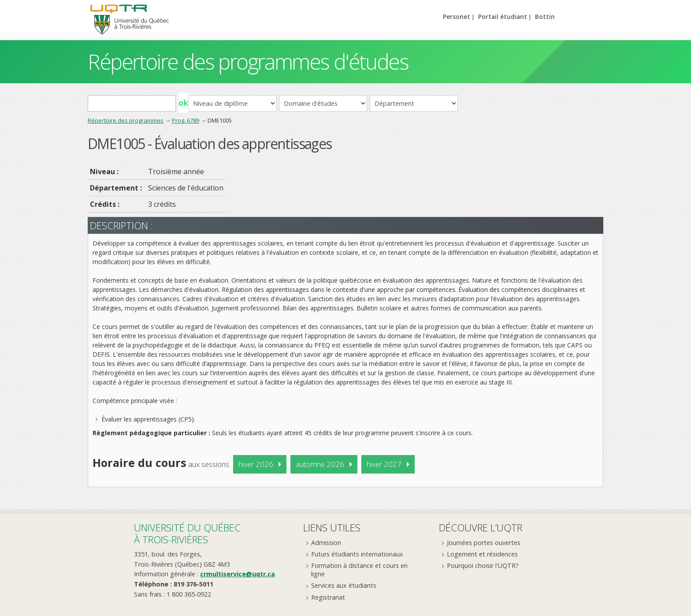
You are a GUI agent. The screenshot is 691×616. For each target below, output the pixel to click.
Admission (326, 543)
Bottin (545, 17)
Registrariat (328, 597)
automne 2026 (320, 464)
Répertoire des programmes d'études (248, 62)
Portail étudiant (503, 17)
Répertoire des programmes (126, 120)
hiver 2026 (256, 464)
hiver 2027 (384, 464)
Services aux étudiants (344, 585)
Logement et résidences (482, 554)
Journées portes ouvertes (484, 543)
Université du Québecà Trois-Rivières (187, 533)
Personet (457, 17)
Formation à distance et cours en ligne (359, 570)
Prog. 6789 (186, 120)
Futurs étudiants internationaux (357, 554)
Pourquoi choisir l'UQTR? (483, 566)
